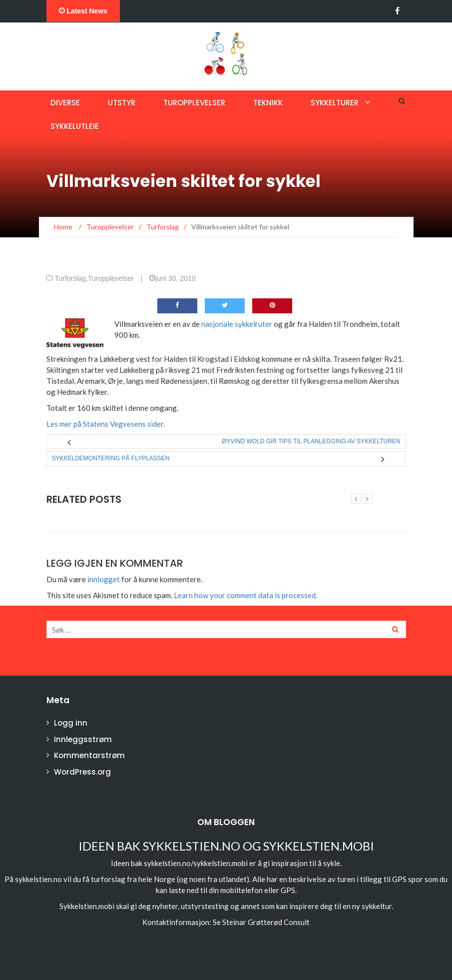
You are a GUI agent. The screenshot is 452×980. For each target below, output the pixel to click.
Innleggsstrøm (83, 739)
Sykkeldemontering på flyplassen (111, 458)
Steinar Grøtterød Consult (266, 922)
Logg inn (71, 723)
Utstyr (122, 103)
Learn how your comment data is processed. (245, 595)
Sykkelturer (335, 103)
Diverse (65, 103)
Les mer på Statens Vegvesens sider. (106, 424)
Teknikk (268, 103)
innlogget (104, 579)
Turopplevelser (194, 103)
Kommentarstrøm (89, 755)
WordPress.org (82, 772)
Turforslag (70, 278)
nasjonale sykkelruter (237, 324)
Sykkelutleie (75, 126)
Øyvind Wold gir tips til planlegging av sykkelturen (311, 441)
